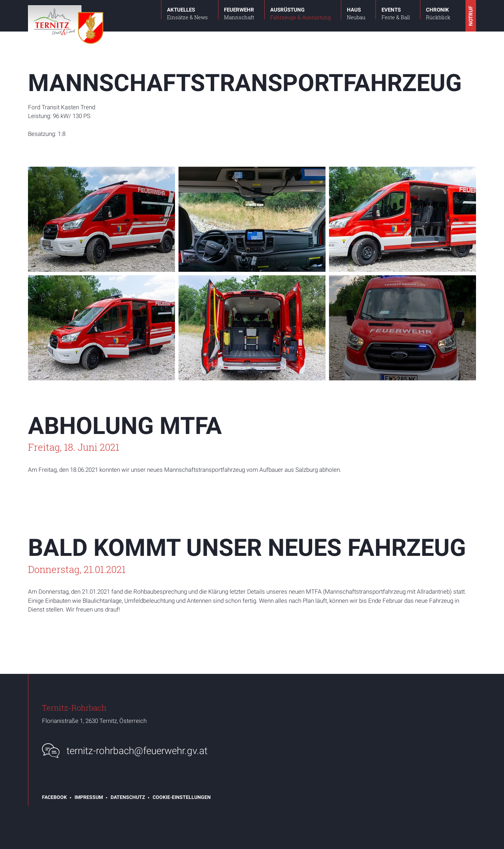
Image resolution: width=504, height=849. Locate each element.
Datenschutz (128, 797)
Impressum (89, 797)
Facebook (54, 797)
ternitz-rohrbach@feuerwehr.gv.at (137, 751)
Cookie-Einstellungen (182, 797)
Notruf (471, 16)
